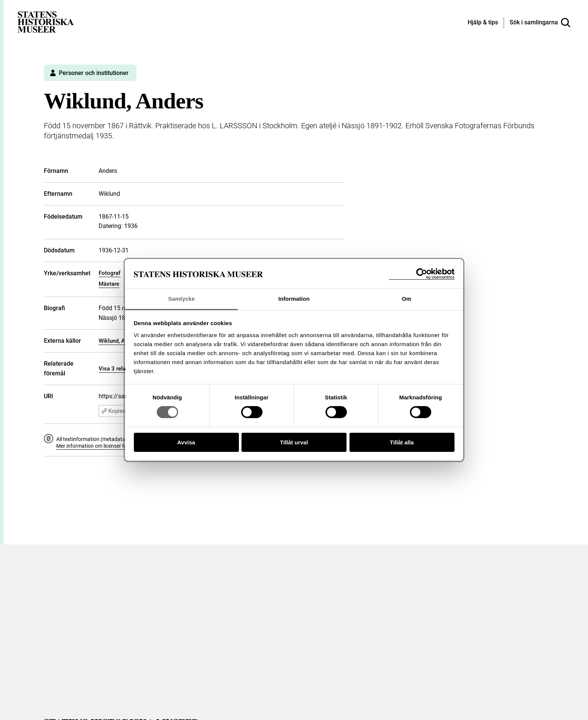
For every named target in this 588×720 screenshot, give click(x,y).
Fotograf (109, 273)
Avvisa (186, 442)
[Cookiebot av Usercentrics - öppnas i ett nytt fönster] (422, 274)
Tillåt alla (402, 442)
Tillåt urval (294, 442)
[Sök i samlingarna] (540, 23)
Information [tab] (294, 299)
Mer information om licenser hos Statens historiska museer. (125, 446)
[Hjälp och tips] (483, 23)
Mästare (109, 284)
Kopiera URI (119, 411)
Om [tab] (406, 299)
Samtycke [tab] (182, 299)
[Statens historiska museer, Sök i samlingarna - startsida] (46, 22)
